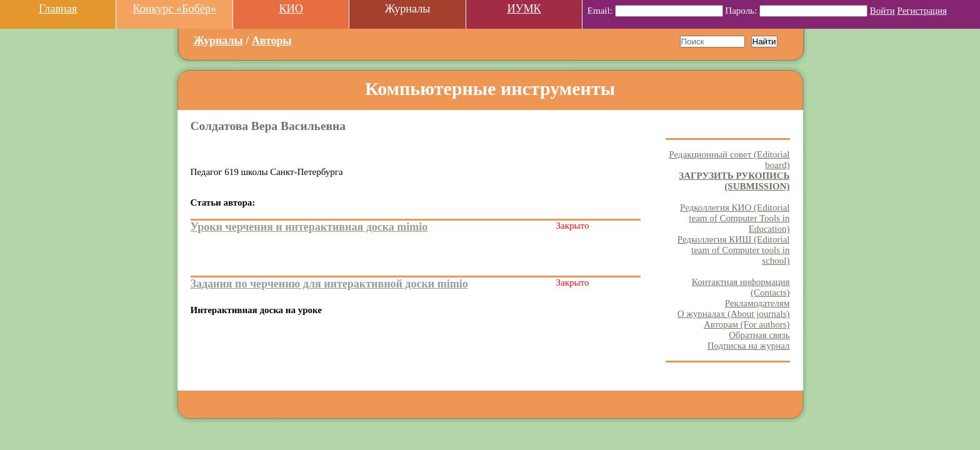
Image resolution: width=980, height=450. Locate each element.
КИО (291, 9)
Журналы (218, 41)
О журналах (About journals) (734, 314)
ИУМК (524, 9)
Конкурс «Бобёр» (174, 9)
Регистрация (922, 11)
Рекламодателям (757, 303)
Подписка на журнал (749, 346)
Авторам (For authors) (747, 324)
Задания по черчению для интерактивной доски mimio (329, 284)
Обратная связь (759, 335)
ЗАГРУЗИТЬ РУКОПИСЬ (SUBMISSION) (734, 181)
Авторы (272, 41)
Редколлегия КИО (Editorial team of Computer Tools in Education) (735, 218)
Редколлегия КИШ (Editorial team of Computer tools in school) (734, 250)
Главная (58, 9)
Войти (882, 11)
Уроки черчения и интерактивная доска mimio (309, 227)
